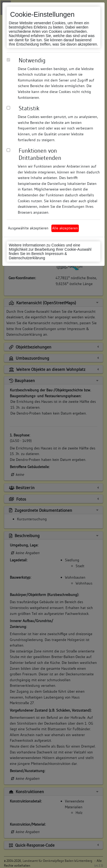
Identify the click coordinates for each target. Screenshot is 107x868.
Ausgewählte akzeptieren (28, 228)
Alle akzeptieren (65, 228)
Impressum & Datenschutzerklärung (38, 256)
